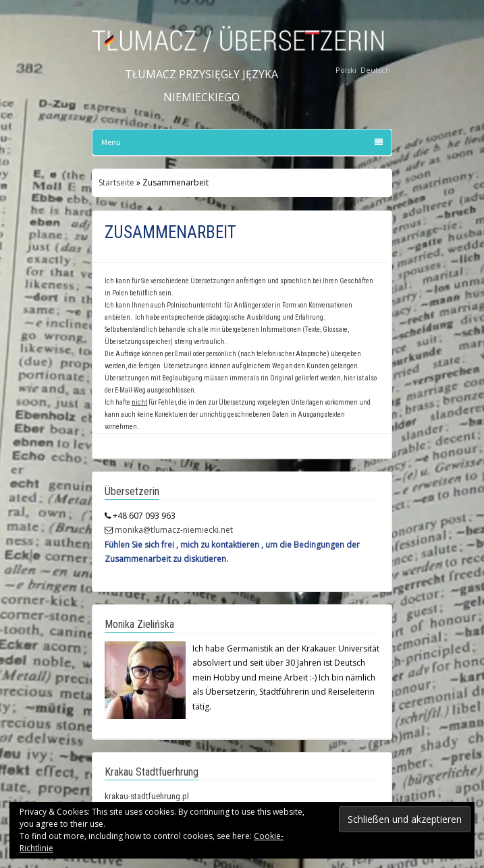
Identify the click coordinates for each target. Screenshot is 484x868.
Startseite (116, 182)
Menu (242, 142)
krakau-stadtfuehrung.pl (147, 796)
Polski (346, 70)
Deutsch (375, 70)
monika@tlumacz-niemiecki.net (174, 530)
